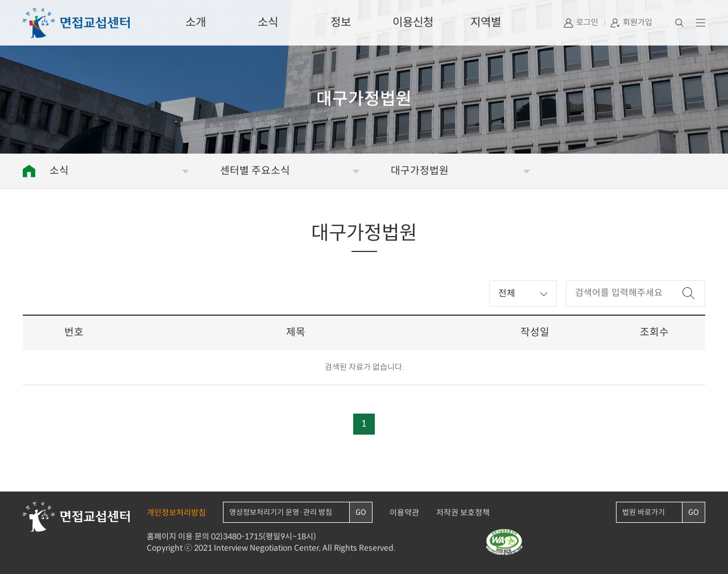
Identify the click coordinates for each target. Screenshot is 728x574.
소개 (196, 23)
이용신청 (413, 23)
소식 (268, 23)
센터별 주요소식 (255, 171)
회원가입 (638, 22)
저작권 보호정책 (463, 513)
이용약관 (404, 513)
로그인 (587, 22)
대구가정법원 (420, 171)
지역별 (486, 23)
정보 (341, 23)
